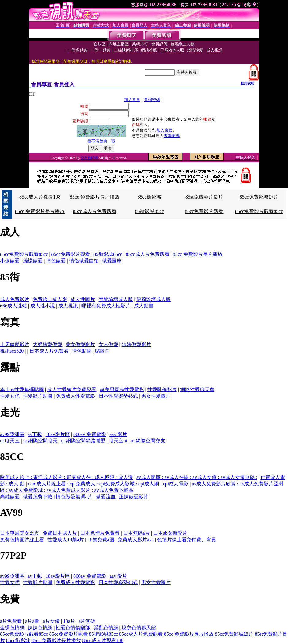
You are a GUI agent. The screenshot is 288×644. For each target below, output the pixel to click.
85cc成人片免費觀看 (95, 211)
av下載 (35, 434)
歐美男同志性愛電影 (122, 389)
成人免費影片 (15, 299)
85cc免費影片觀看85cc (259, 211)
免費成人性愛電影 (75, 396)
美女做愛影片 (80, 344)
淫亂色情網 (106, 628)
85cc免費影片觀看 (204, 211)
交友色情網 (90, 158)
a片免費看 (11, 621)
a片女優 (51, 621)
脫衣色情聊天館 (139, 628)
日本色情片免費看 (100, 533)
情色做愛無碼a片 (74, 497)
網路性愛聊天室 (197, 389)
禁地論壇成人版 (116, 299)
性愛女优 (10, 396)
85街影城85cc (149, 211)
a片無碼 (87, 621)
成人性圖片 (83, 299)
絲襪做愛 (33, 261)
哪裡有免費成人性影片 (106, 306)
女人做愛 (108, 344)
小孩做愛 (10, 261)
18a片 (69, 621)
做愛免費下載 (38, 497)
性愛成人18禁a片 (66, 540)
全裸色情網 (12, 628)
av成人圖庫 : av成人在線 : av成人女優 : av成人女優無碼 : (197, 477)
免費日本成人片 (60, 533)
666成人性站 (13, 306)
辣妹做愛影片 (136, 344)
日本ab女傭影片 (170, 533)
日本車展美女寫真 (20, 533)
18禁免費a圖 (101, 540)
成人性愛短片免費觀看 (72, 389)
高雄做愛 (10, 497)
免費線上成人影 (50, 299)
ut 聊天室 (10, 441)
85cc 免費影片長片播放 (95, 197)
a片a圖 (32, 621)
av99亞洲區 (12, 434)
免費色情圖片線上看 (22, 540)
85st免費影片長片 (204, 197)
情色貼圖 (82, 351)
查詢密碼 (152, 100)
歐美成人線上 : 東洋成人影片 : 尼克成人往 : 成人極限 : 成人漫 (66, 477)
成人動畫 (144, 306)
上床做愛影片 (15, 344)
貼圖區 (102, 351)
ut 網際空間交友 (148, 441)
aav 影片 (118, 434)
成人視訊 (68, 306)
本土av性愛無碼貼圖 (22, 389)
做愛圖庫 (112, 261)
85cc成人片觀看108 (40, 197)
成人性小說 (43, 306)
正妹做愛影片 (134, 497)
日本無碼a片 (136, 533)
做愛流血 (106, 497)
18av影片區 (58, 434)
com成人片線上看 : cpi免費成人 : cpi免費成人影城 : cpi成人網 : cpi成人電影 (108, 484)
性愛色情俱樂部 (73, 628)
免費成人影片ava (136, 540)
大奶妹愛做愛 (47, 344)
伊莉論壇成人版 (153, 299)
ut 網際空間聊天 (40, 441)
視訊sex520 (12, 351)
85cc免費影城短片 (259, 197)
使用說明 (248, 83)
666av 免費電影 (90, 434)
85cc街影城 (149, 197)
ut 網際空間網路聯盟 (83, 441)
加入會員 (132, 100)
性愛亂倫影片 (162, 389)
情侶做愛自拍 (84, 261)
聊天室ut (118, 441)
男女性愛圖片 (156, 396)
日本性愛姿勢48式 (118, 396)
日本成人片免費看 (49, 351)
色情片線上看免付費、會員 (187, 540)
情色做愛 (56, 261)
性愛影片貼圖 (38, 396)
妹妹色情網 (40, 628)
